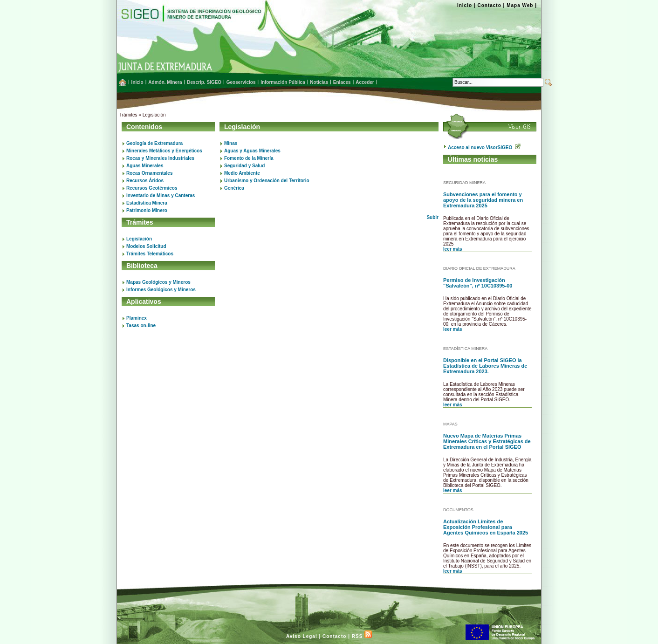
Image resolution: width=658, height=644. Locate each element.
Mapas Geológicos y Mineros (158, 282)
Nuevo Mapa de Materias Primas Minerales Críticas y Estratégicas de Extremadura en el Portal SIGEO (487, 441)
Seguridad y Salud (244, 166)
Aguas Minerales (145, 166)
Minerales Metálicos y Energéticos (164, 151)
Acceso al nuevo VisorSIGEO (484, 147)
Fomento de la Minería (249, 158)
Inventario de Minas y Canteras (161, 195)
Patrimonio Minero (147, 210)
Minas (231, 143)
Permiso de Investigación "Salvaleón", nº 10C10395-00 (478, 283)
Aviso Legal (302, 636)
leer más (453, 249)
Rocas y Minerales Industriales (160, 158)
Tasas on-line (141, 325)
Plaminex (137, 318)
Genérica (234, 188)
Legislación (139, 239)
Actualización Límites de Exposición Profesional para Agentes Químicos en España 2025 (486, 527)
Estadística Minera (147, 203)
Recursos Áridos (145, 181)
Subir (432, 217)
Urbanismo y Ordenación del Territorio (267, 181)
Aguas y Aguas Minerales (252, 151)
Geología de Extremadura (154, 143)
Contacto (489, 5)
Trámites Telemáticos (150, 254)
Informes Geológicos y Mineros (161, 290)
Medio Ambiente (242, 173)
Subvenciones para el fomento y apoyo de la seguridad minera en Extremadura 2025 (483, 200)
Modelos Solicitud (146, 246)
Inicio (465, 5)
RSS (362, 636)
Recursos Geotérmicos (152, 188)
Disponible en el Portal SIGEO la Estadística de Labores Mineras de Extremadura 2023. (485, 366)
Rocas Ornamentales (150, 173)
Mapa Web (520, 5)
